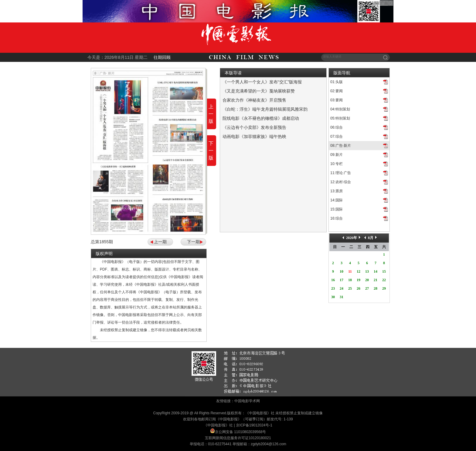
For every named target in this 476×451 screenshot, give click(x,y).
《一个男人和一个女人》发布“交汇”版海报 (262, 82)
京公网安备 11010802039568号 (241, 432)
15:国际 (337, 209)
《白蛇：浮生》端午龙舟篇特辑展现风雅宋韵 (265, 109)
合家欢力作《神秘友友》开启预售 (254, 100)
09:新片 (337, 155)
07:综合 (337, 136)
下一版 (211, 151)
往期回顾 (162, 57)
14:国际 (337, 200)
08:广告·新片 (341, 146)
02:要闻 (337, 91)
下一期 (193, 242)
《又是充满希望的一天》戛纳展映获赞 (259, 91)
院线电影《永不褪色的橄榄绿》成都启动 (261, 118)
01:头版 (337, 82)
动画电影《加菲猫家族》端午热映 (254, 136)
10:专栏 (337, 164)
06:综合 (337, 127)
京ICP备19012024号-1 (254, 425)
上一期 (160, 242)
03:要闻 (337, 100)
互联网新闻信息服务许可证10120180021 (238, 438)
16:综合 (337, 218)
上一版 (211, 114)
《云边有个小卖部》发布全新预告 (254, 127)
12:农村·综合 (341, 182)
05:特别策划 (340, 118)
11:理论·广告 (341, 173)
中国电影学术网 (247, 401)
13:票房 (337, 191)
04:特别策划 (340, 109)
